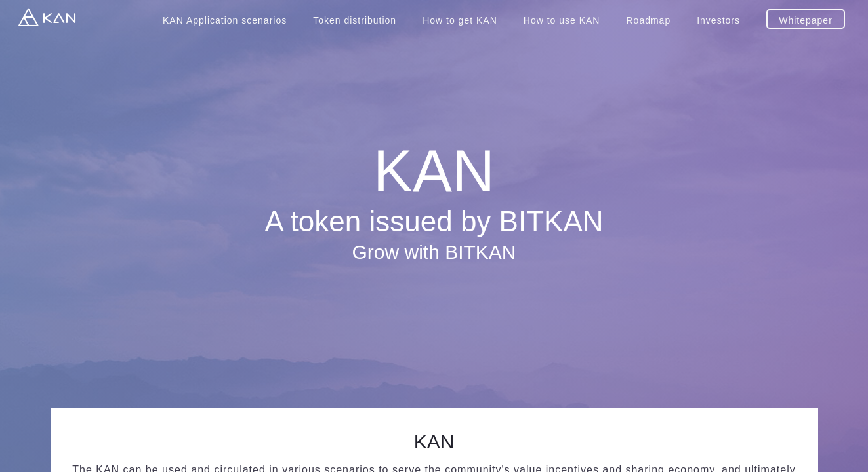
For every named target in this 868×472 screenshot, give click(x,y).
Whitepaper (806, 20)
